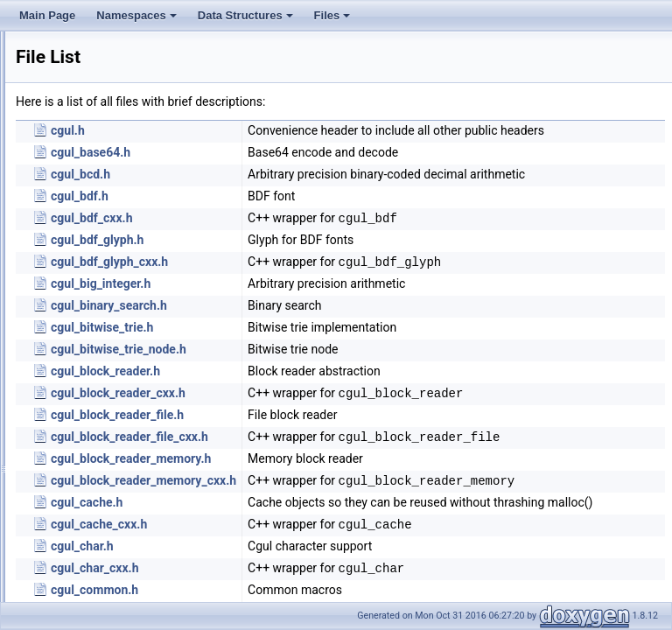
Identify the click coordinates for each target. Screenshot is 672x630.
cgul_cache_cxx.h (318, 596)
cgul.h (287, 130)
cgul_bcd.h (299, 183)
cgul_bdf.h (298, 213)
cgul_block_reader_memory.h (350, 510)
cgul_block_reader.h (324, 400)
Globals (62, 142)
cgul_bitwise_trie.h (321, 356)
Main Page (47, 15)
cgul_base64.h (309, 161)
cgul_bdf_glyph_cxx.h (328, 279)
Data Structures (247, 20)
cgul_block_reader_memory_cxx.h (362, 532)
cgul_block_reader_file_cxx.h (348, 477)
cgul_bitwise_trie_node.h (337, 378)
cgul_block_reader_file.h (336, 455)
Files (334, 20)
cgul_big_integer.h (319, 312)
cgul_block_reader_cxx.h (337, 422)
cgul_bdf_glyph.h (316, 257)
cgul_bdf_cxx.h (311, 235)
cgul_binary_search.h (328, 334)
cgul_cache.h (305, 565)
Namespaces (138, 20)
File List (62, 122)
